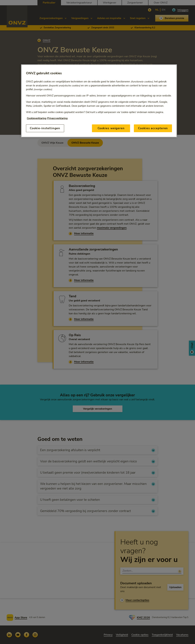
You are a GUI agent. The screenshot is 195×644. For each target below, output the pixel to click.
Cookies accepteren (153, 128)
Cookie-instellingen (45, 128)
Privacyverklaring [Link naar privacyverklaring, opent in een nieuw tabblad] (57, 118)
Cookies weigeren (111, 128)
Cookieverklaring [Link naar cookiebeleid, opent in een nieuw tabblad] (37, 118)
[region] (99, 101)
